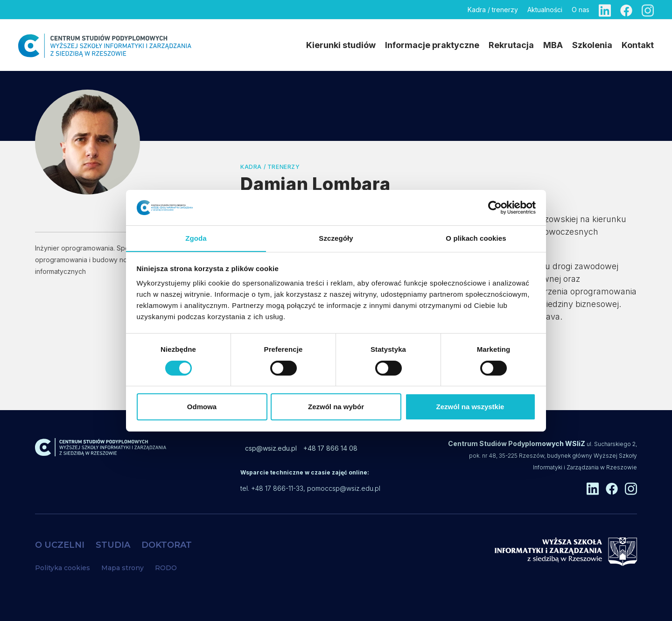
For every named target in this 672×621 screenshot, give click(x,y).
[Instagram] (648, 10)
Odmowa (202, 407)
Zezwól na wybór (336, 407)
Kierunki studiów (341, 45)
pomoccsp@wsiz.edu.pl (344, 488)
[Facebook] (626, 10)
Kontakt (638, 45)
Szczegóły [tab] (336, 238)
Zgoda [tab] (196, 238)
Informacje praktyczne (432, 45)
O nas (581, 10)
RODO (166, 568)
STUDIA (113, 545)
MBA (553, 45)
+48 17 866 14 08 (330, 448)
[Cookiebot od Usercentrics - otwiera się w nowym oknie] (495, 207)
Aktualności (545, 10)
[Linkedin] (605, 10)
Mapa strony (122, 568)
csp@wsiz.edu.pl (271, 448)
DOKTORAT (167, 545)
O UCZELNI (60, 545)
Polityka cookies (63, 568)
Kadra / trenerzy (493, 10)
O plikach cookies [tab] (476, 238)
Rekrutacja (511, 45)
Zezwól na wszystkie (470, 407)
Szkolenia (592, 45)
